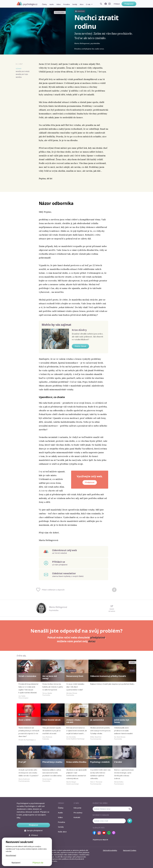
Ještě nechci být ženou (122, 721)
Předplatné (129, 4)
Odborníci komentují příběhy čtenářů (108, 676)
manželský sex (22, 74)
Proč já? (22, 762)
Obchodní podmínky (110, 850)
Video (59, 4)
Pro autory (78, 813)
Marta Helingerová (58, 607)
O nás (88, 4)
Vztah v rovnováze (27, 676)
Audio (52, 4)
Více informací (11, 855)
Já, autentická (97, 720)
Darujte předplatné (33, 830)
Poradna (66, 4)
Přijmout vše (38, 863)
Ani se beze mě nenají (50, 677)
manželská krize (23, 72)
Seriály (75, 4)
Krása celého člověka (76, 762)
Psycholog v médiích (100, 762)
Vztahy (19, 69)
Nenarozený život (75, 676)
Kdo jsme (77, 808)
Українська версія (100, 839)
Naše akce (62, 832)
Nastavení (16, 863)
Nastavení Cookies (130, 850)
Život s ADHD (25, 720)
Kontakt (77, 817)
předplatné (98, 637)
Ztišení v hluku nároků (73, 721)
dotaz (92, 641)
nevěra (19, 77)
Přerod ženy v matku (52, 762)
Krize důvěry (79, 330)
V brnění (118, 762)
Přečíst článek (80, 346)
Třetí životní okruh (51, 720)
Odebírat (130, 821)
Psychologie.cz (27, 4)
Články (44, 4)
